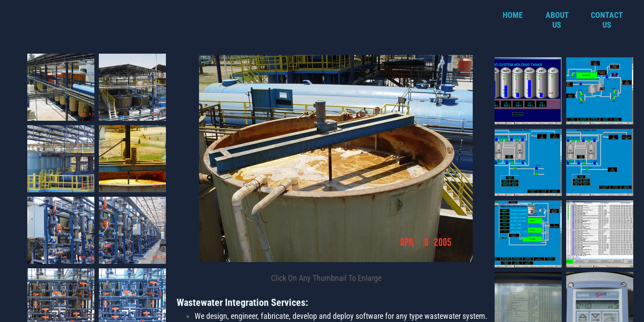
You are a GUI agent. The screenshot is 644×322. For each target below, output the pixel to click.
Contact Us (607, 20)
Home (513, 15)
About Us (557, 20)
